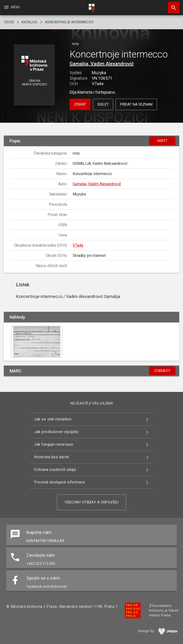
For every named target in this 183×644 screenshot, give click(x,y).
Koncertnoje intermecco (69, 22)
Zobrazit (162, 371)
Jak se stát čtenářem (53, 419)
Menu (12, 7)
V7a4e (78, 245)
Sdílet (103, 104)
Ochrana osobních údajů (55, 470)
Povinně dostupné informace (59, 482)
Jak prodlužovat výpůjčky (56, 432)
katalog (30, 22)
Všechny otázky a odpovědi (92, 502)
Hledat (171, 5)
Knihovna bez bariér (52, 457)
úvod (9, 22)
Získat (80, 104)
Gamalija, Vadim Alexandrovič (102, 64)
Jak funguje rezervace (54, 444)
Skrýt (162, 141)
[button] (34, 75)
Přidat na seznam (136, 104)
